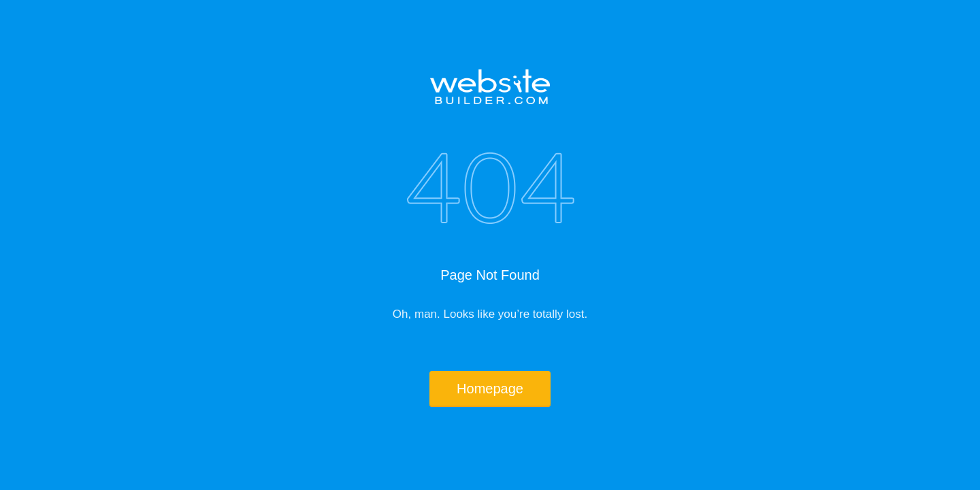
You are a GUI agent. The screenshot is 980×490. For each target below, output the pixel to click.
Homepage (490, 389)
